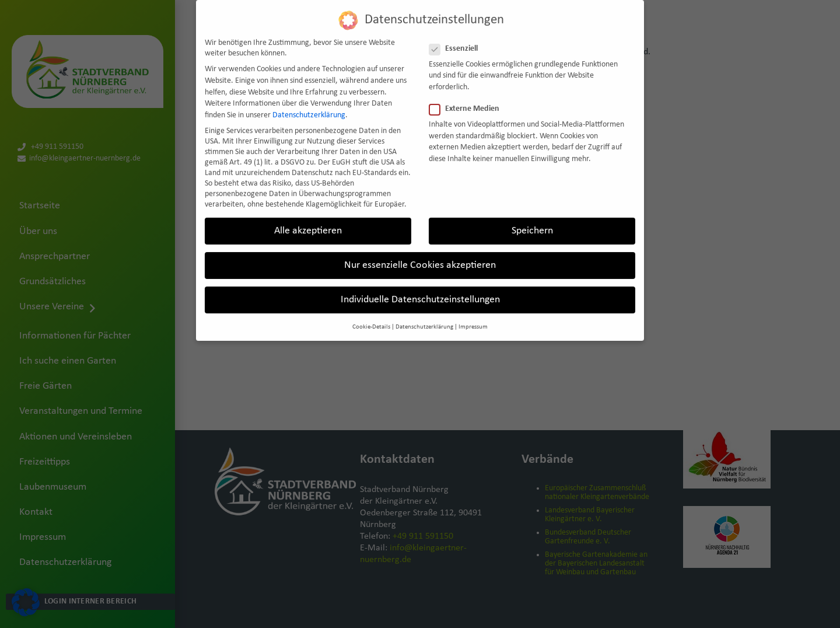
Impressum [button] (473, 317)
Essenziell (457, 39)
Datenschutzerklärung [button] (424, 317)
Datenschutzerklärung (309, 105)
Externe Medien (468, 99)
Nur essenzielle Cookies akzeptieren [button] (420, 255)
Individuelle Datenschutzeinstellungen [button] (420, 290)
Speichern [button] (532, 221)
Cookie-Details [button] (371, 317)
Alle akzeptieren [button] (308, 221)
